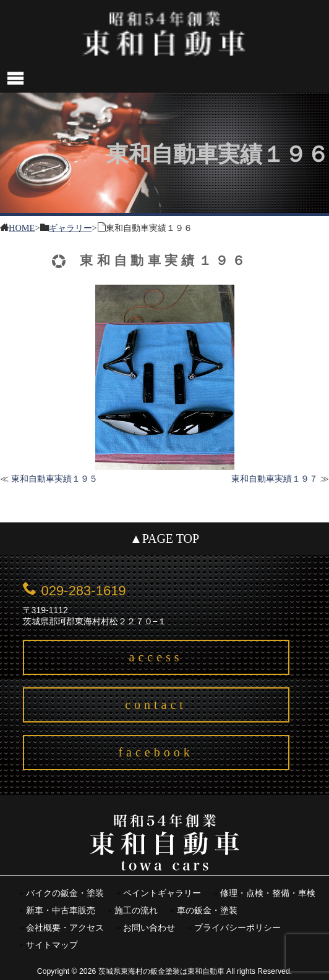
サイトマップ (52, 945)
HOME (22, 227)
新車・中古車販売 (61, 911)
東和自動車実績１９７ (275, 479)
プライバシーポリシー (237, 928)
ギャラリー (70, 227)
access (156, 657)
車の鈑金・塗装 (207, 911)
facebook (156, 752)
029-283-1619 (84, 591)
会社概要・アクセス (65, 928)
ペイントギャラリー (162, 893)
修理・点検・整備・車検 (268, 893)
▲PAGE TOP (164, 538)
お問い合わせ (149, 928)
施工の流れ (136, 911)
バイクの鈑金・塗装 (65, 893)
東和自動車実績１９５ (54, 479)
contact (156, 705)
